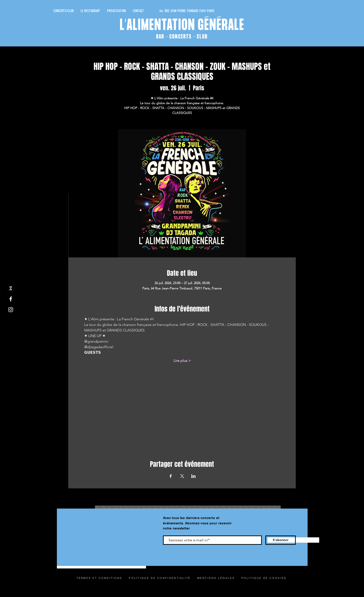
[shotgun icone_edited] (11, 288)
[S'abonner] (281, 540)
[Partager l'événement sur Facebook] (171, 476)
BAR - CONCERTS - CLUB (182, 37)
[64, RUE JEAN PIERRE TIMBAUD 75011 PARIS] (171, 11)
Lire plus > (182, 361)
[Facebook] (11, 299)
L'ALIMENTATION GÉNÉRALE (182, 26)
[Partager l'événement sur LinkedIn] (193, 476)
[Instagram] (11, 310)
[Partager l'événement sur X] (182, 476)
